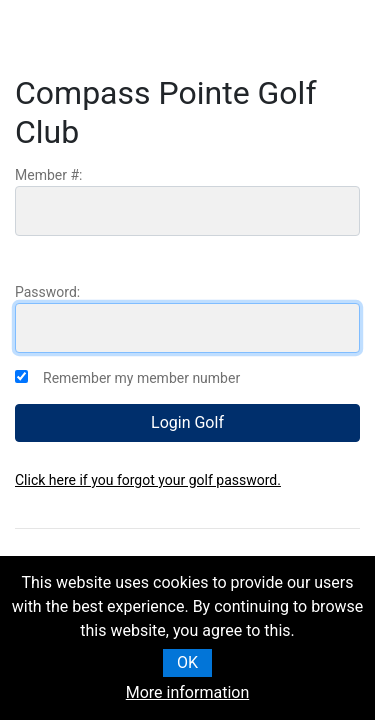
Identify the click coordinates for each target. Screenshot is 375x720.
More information (187, 692)
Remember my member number (141, 378)
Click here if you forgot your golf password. (148, 480)
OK (187, 662)
